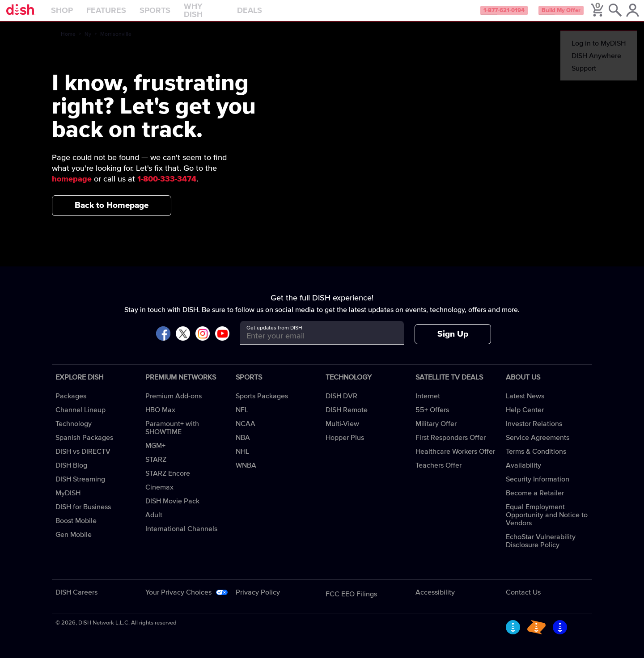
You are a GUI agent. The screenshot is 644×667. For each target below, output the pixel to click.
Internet (428, 405)
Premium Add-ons (174, 405)
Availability (523, 474)
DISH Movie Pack (172, 510)
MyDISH (68, 502)
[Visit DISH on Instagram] (203, 343)
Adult (154, 524)
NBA (243, 447)
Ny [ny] (88, 43)
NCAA (246, 433)
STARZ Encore (168, 482)
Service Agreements (538, 447)
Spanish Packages (84, 447)
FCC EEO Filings (351, 603)
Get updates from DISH (274, 337)
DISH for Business (83, 516)
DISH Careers (76, 601)
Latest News (525, 405)
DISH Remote (347, 419)
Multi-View (342, 433)
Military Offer (436, 433)
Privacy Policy (258, 601)
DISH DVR (341, 405)
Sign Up (453, 343)
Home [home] (68, 43)
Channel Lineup (80, 419)
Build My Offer (545, 15)
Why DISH (224, 15)
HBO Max (160, 419)
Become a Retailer (535, 502)
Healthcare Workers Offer (455, 460)
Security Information (538, 488)
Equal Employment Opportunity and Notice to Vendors (547, 524)
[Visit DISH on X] (183, 343)
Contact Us (523, 601)
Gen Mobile (74, 544)
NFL (242, 419)
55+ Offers (432, 419)
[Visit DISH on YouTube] (222, 343)
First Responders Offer (451, 447)
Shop (83, 15)
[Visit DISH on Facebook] (163, 343)
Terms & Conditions (536, 460)
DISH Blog (71, 474)
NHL (242, 460)
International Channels (181, 538)
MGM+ (155, 455)
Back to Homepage (112, 214)
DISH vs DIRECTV (83, 460)
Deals (270, 15)
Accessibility (435, 601)
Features (127, 15)
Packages (71, 405)
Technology (74, 433)
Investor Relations (534, 433)
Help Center (525, 419)
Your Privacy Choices (178, 601)
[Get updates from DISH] (314, 345)
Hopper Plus (345, 447)
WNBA (246, 474)
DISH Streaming (80, 488)
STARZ (156, 469)
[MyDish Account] (624, 15)
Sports (176, 15)
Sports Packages (262, 405)
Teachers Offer (439, 474)
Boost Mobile (76, 530)
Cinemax (159, 496)
